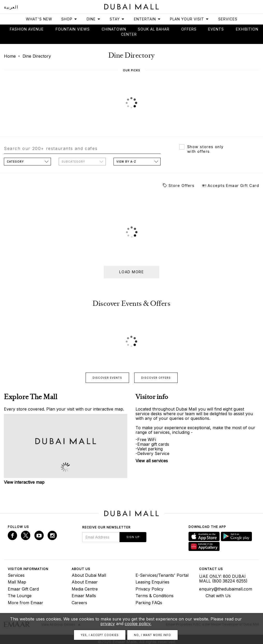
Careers (79, 603)
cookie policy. (138, 624)
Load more (131, 272)
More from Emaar (25, 603)
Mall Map (17, 582)
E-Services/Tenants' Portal (162, 575)
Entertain (147, 19)
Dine (94, 19)
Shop (69, 19)
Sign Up (133, 537)
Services (228, 19)
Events (216, 29)
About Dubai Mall (89, 575)
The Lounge (20, 596)
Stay (117, 19)
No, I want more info (152, 635)
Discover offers (156, 378)
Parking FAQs (149, 603)
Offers (189, 29)
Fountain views (73, 29)
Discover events (107, 378)
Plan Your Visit (189, 19)
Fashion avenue (27, 29)
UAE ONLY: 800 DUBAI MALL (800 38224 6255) (223, 579)
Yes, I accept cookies (100, 635)
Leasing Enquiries (152, 582)
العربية (11, 7)
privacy (108, 624)
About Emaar (85, 582)
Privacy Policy (149, 589)
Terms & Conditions (155, 596)
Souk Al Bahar (154, 29)
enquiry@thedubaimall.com (226, 589)
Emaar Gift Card (23, 589)
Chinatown (114, 29)
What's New (39, 19)
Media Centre (85, 589)
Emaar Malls (84, 596)
